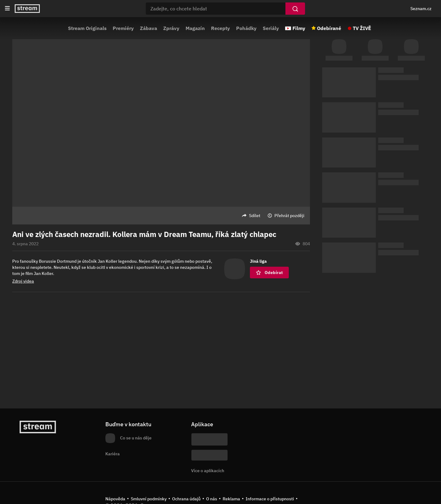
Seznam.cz (421, 9)
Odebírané (329, 28)
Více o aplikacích (208, 471)
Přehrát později (289, 216)
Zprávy (171, 28)
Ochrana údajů (186, 499)
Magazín (195, 28)
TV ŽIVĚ (362, 28)
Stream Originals (87, 28)
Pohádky (246, 28)
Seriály (271, 28)
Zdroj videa (23, 281)
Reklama (231, 499)
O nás (212, 499)
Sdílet (255, 216)
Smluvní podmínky (149, 499)
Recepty (221, 28)
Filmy (299, 28)
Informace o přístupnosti (270, 499)
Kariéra (113, 454)
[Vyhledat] (295, 9)
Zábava (149, 28)
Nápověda (115, 499)
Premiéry (123, 28)
